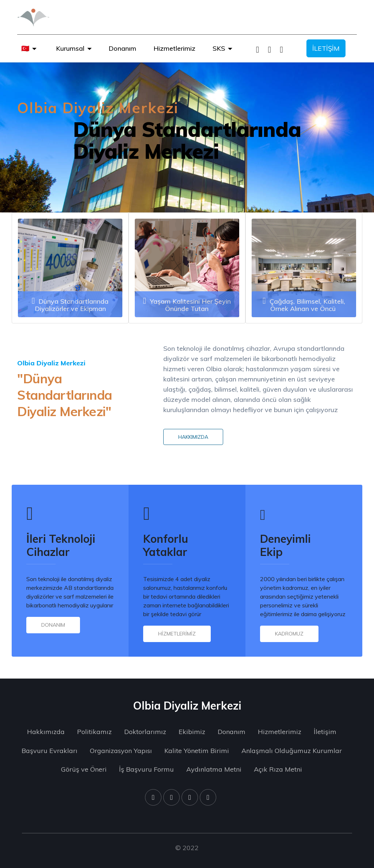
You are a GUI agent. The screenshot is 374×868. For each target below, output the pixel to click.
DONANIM (53, 625)
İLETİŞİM (326, 48)
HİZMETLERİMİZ (177, 634)
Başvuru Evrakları (49, 751)
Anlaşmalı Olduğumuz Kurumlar (292, 751)
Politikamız (94, 732)
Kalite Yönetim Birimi (197, 751)
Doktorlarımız (145, 732)
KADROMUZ (289, 634)
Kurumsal (70, 48)
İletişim (325, 732)
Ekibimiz (192, 732)
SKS (219, 48)
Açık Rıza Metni (278, 769)
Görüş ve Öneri (84, 769)
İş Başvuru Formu (146, 769)
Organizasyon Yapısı (121, 751)
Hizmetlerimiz (174, 48)
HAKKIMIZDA (193, 437)
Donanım (122, 48)
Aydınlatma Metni (214, 769)
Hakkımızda (46, 732)
